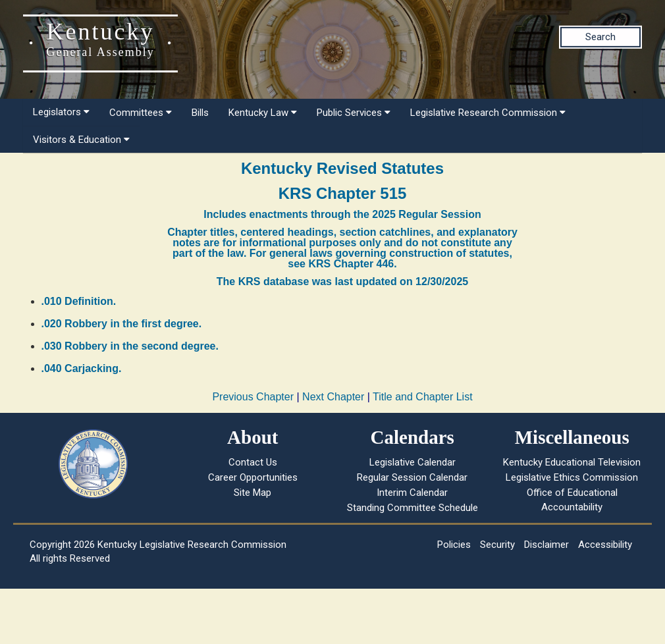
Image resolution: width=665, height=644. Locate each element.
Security (497, 545)
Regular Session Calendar (412, 477)
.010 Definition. (79, 301)
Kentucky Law (263, 113)
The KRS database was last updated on (342, 282)
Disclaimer (546, 545)
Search (600, 37)
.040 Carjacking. (82, 368)
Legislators (61, 112)
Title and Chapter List (422, 397)
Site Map (253, 493)
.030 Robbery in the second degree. (130, 346)
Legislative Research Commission (488, 113)
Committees (141, 113)
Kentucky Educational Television (572, 462)
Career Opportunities (253, 477)
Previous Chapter (253, 397)
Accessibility (605, 545)
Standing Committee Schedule (412, 508)
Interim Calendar (412, 493)
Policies (454, 545)
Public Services (354, 113)
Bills (200, 113)
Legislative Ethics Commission (572, 477)
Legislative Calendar (412, 462)
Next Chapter (333, 397)
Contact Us (253, 462)
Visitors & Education (81, 140)
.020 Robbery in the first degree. (122, 324)
